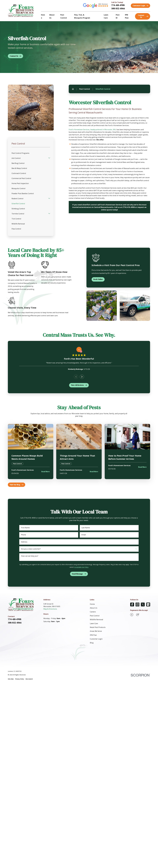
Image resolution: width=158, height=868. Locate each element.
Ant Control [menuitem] (16, 158)
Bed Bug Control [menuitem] (18, 163)
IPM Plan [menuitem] (127, 16)
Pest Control (95, 616)
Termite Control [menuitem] (18, 214)
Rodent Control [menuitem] (17, 198)
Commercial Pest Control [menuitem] (21, 178)
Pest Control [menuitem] (64, 16)
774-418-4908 (118, 5)
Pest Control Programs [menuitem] (20, 153)
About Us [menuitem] (52, 16)
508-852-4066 (118, 8)
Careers (93, 612)
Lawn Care (94, 623)
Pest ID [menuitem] (118, 16)
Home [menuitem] (43, 16)
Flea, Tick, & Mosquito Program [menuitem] (82, 16)
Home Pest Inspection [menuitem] (20, 183)
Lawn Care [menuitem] (106, 16)
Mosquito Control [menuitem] (18, 188)
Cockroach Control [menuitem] (19, 173)
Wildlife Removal (96, 619)
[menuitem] (11, 679)
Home (92, 604)
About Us (94, 608)
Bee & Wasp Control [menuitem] (19, 168)
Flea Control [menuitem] (16, 229)
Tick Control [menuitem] (16, 219)
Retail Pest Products (98, 627)
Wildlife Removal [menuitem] (18, 224)
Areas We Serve (96, 631)
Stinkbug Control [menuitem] (18, 209)
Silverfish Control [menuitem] (18, 204)
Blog (92, 643)
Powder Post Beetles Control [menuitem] (23, 193)
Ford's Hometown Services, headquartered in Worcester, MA (92, 129)
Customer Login (96, 639)
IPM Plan (93, 635)
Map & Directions (50, 609)
